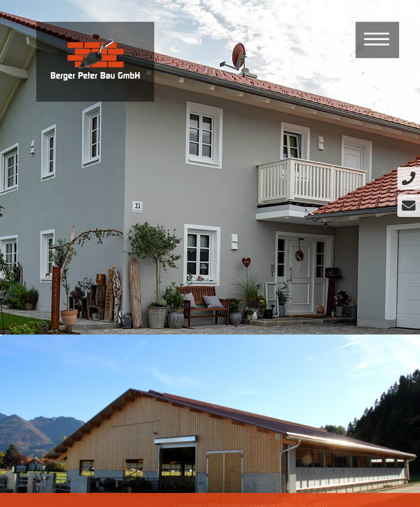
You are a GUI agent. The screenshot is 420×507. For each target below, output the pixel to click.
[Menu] (377, 40)
